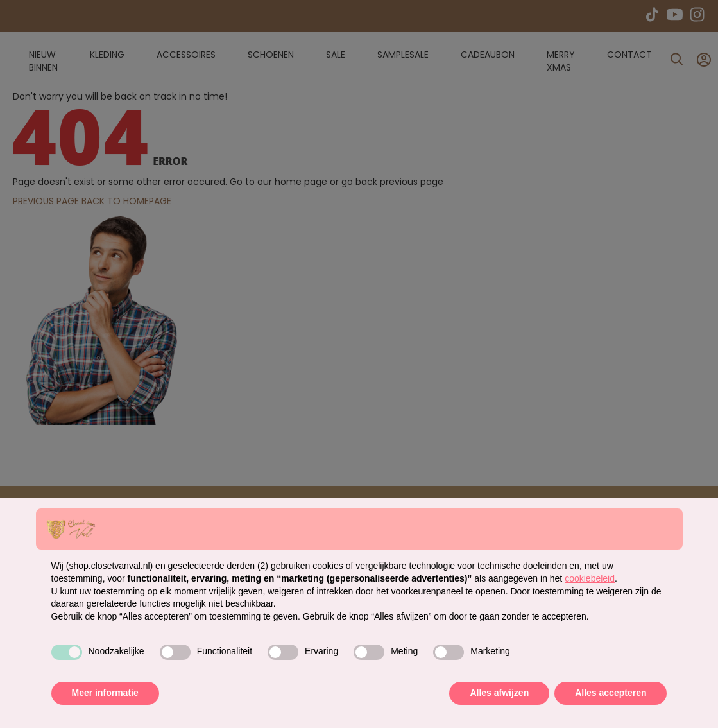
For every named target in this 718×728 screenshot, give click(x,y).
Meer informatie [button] (105, 693)
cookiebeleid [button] (590, 578)
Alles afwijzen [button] (499, 693)
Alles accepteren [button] (611, 693)
